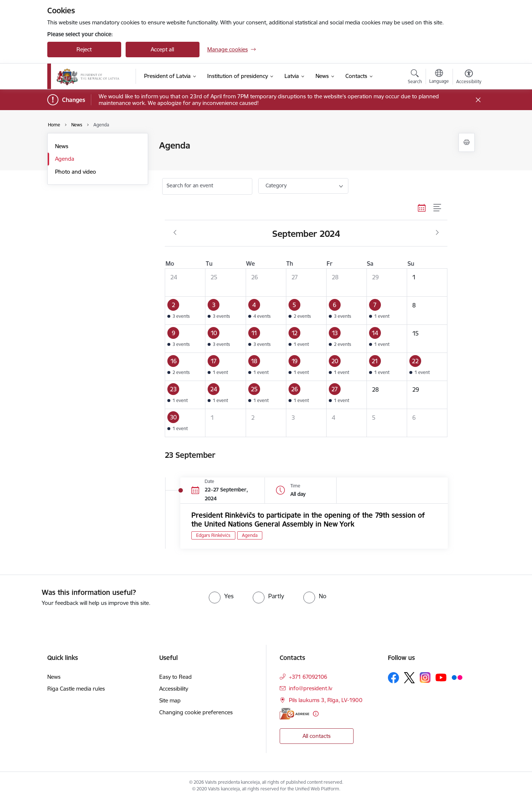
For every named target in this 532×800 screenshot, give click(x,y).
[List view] (438, 208)
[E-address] (294, 714)
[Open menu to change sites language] (439, 77)
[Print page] (467, 142)
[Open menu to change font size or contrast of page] (469, 78)
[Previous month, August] (175, 233)
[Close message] (478, 100)
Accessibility (174, 689)
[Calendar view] (422, 208)
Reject (84, 49)
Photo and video (76, 172)
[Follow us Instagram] (425, 678)
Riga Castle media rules (76, 689)
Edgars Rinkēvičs (213, 535)
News (62, 146)
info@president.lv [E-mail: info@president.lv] (311, 688)
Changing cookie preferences (196, 712)
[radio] (221, 596)
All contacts (317, 736)
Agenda (65, 159)
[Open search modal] (415, 78)
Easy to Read (175, 677)
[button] (185, 311)
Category (276, 185)
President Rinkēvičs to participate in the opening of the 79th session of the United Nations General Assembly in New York (308, 520)
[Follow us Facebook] (393, 678)
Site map (170, 700)
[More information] (316, 714)
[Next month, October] (437, 233)
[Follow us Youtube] (441, 677)
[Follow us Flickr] (457, 677)
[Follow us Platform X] (409, 678)
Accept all (162, 49)
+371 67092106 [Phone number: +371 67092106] (308, 677)
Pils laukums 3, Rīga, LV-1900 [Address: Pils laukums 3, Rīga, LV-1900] (326, 700)
